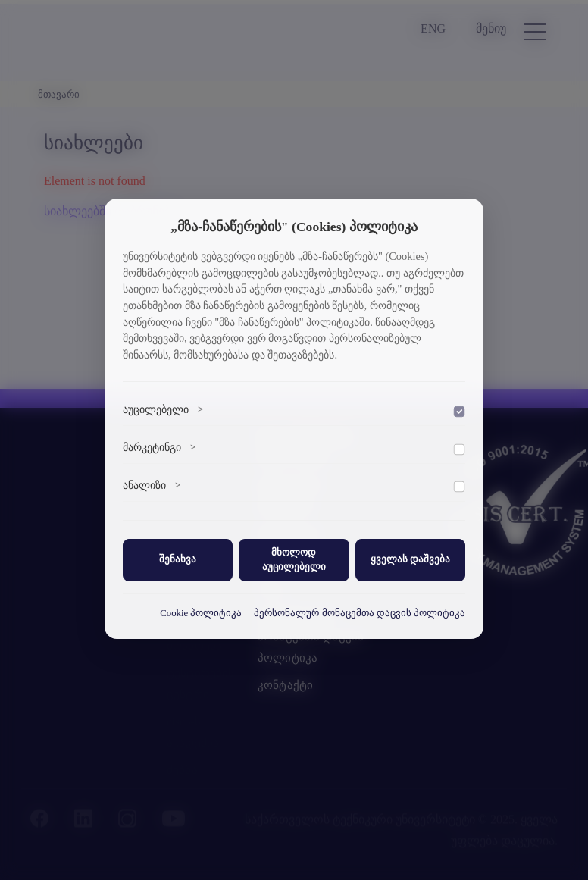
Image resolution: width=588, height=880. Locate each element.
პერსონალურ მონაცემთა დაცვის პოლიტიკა (360, 613)
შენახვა (178, 559)
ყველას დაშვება (410, 559)
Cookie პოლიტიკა (201, 613)
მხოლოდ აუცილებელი (294, 560)
